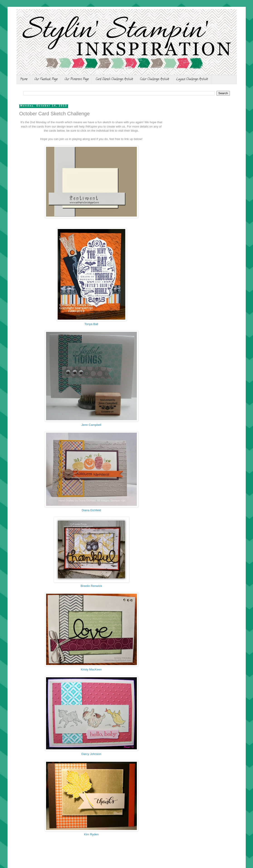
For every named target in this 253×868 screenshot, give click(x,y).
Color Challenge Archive (154, 79)
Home (24, 79)
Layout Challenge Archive (192, 79)
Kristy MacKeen (91, 669)
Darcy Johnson (91, 754)
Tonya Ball (91, 324)
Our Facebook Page (46, 79)
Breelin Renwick (91, 586)
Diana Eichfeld (91, 510)
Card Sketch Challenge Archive (114, 79)
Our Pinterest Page (77, 79)
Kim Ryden (91, 834)
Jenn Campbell (91, 425)
